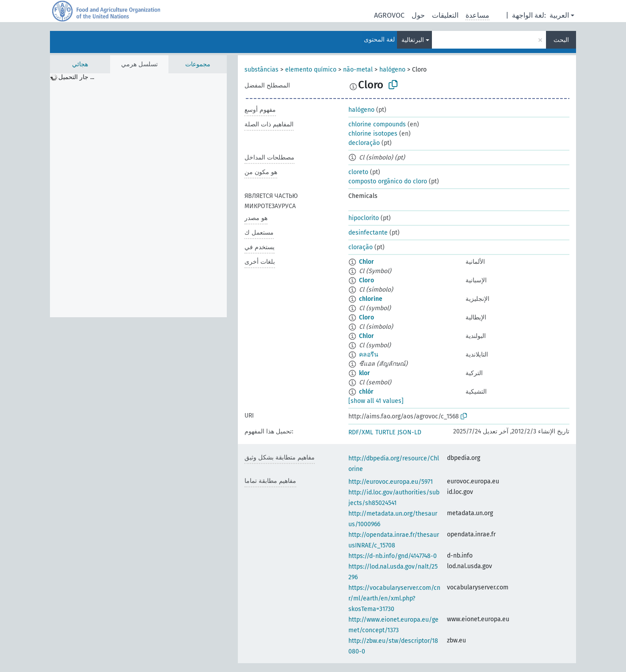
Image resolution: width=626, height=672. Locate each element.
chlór (366, 392)
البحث (561, 40)
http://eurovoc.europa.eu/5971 (391, 482)
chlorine (371, 299)
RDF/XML (361, 432)
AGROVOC (389, 15)
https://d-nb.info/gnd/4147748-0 (393, 556)
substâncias (261, 70)
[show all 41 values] (376, 401)
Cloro (366, 280)
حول (418, 15)
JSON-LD (409, 432)
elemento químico (311, 70)
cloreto (358, 172)
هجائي (80, 64)
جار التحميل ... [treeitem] (76, 77)
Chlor (366, 262)
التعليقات (445, 15)
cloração (361, 247)
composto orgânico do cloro (388, 181)
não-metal (358, 70)
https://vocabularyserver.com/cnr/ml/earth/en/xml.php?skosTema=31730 (394, 598)
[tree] (138, 195)
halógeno (392, 70)
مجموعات (198, 64)
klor (365, 373)
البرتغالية (413, 40)
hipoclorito (364, 218)
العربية (559, 15)
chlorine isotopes (373, 134)
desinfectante (368, 233)
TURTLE (385, 432)
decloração (364, 143)
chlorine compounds (377, 124)
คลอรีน (369, 355)
